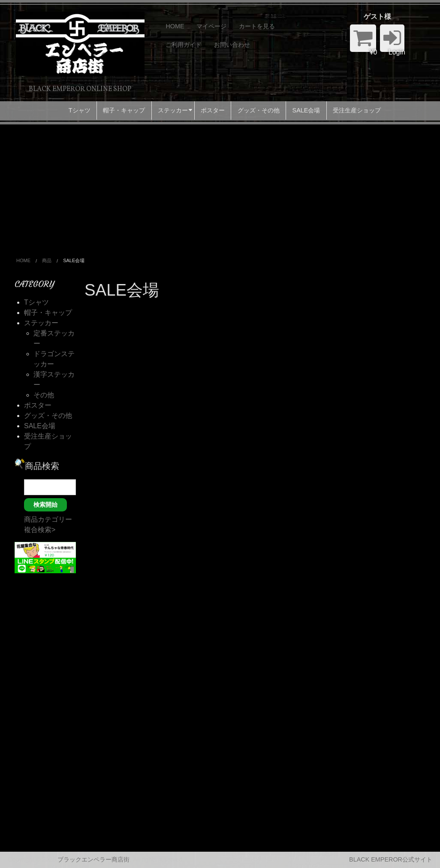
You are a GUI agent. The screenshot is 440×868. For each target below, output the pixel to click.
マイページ (211, 26)
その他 (44, 395)
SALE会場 (306, 110)
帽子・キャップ (124, 110)
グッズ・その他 (259, 110)
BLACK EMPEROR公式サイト (391, 859)
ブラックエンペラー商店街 (93, 859)
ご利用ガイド (184, 45)
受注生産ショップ (357, 110)
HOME (175, 26)
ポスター (213, 110)
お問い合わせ (232, 45)
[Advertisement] (220, 189)
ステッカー (173, 110)
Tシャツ (80, 110)
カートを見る (257, 26)
